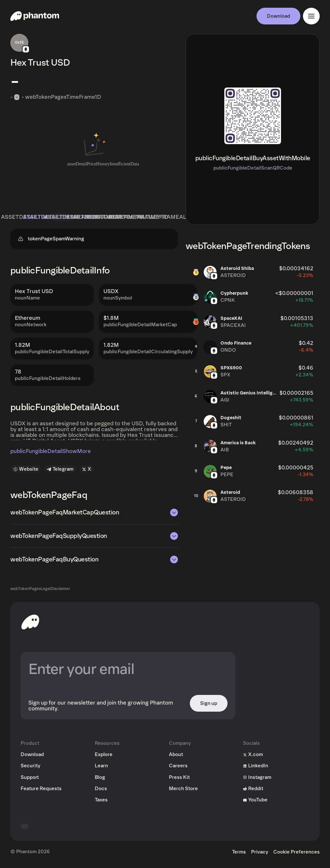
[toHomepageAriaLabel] (30, 624)
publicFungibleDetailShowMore (51, 454)
